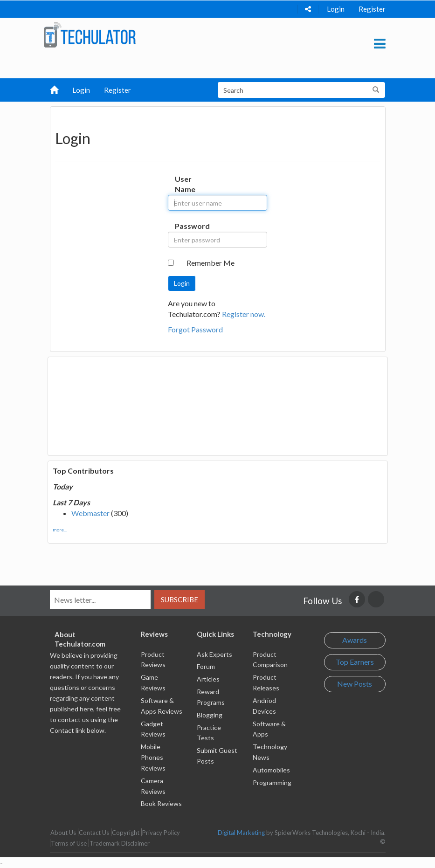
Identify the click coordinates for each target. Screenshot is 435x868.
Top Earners (355, 662)
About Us (63, 833)
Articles (208, 679)
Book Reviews (161, 803)
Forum (206, 666)
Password (184, 226)
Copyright (126, 833)
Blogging (210, 715)
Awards (355, 640)
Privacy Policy (161, 833)
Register (372, 9)
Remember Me (211, 263)
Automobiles (271, 770)
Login (336, 9)
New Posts (355, 684)
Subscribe (180, 599)
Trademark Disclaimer (120, 843)
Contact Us (94, 833)
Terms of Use (69, 843)
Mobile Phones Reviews (153, 757)
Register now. (244, 314)
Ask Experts (214, 654)
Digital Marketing (241, 833)
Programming (272, 782)
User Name (184, 184)
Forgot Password (195, 329)
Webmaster (90, 513)
